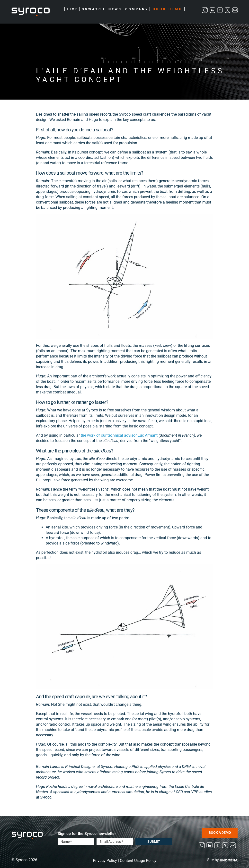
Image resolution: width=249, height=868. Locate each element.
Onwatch (93, 9)
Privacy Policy (105, 861)
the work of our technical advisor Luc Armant (119, 435)
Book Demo (168, 9)
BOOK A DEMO (220, 833)
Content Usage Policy (138, 861)
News (115, 9)
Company (137, 9)
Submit (154, 842)
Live (72, 9)
